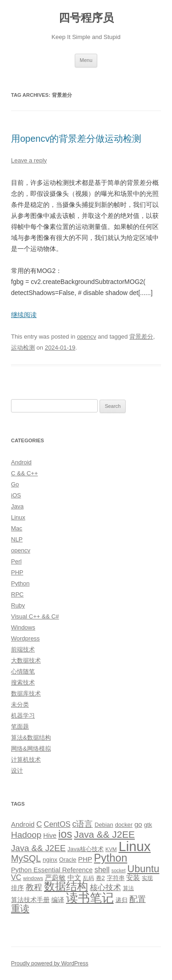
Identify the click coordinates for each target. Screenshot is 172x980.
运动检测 (23, 348)
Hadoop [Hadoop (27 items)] (26, 835)
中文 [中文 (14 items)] (74, 878)
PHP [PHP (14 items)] (85, 859)
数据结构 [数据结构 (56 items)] (66, 886)
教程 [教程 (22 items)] (34, 887)
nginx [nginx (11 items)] (50, 860)
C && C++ (25, 473)
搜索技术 (23, 682)
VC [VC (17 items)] (16, 877)
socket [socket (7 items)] (119, 870)
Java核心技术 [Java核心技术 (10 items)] (86, 849)
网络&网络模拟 (31, 749)
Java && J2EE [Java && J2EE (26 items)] (38, 848)
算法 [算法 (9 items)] (128, 888)
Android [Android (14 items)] (23, 824)
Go (15, 484)
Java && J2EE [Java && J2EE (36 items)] (104, 834)
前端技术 (23, 649)
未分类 (20, 704)
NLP (17, 539)
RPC (17, 594)
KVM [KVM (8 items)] (111, 849)
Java (17, 506)
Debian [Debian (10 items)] (104, 825)
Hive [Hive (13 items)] (50, 835)
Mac (17, 528)
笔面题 (20, 727)
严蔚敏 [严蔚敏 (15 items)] (55, 877)
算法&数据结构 (31, 738)
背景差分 (141, 337)
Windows (23, 627)
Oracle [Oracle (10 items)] (68, 860)
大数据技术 (26, 660)
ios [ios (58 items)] (65, 834)
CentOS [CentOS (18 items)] (57, 824)
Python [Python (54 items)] (111, 858)
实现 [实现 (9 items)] (147, 878)
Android (21, 462)
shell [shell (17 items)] (102, 869)
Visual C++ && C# (35, 616)
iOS (16, 495)
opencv (87, 337)
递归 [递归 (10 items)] (122, 900)
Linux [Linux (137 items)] (134, 846)
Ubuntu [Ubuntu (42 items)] (144, 869)
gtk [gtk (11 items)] (148, 825)
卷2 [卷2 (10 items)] (100, 878)
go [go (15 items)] (138, 824)
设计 (17, 771)
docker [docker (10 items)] (124, 825)
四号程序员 (86, 18)
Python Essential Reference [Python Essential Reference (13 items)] (52, 870)
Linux (18, 517)
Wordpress (25, 638)
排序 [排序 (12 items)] (17, 888)
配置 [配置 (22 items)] (138, 899)
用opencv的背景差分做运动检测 (76, 139)
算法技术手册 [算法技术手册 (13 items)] (30, 900)
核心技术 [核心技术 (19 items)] (105, 888)
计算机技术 (26, 760)
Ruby (18, 605)
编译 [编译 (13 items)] (58, 900)
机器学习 (23, 716)
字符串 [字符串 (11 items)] (116, 878)
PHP (17, 572)
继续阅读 (24, 315)
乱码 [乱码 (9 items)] (89, 878)
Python (20, 583)
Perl (16, 561)
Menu (86, 60)
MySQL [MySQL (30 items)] (26, 858)
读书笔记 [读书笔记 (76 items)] (90, 898)
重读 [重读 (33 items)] (20, 908)
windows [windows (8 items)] (33, 878)
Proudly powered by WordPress (50, 963)
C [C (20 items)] (39, 824)
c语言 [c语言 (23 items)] (82, 824)
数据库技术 (26, 693)
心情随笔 (23, 671)
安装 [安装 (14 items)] (133, 878)
